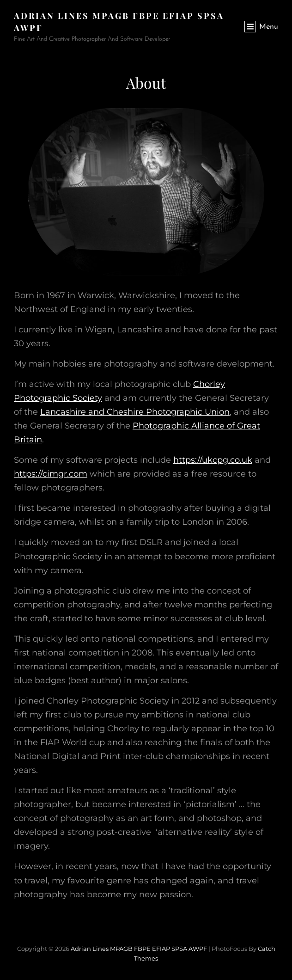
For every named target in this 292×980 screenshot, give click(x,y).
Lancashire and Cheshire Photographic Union (135, 412)
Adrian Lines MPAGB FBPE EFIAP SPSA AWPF (139, 949)
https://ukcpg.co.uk (213, 460)
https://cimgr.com (51, 474)
